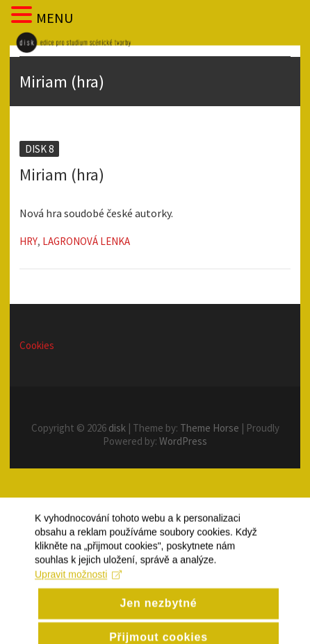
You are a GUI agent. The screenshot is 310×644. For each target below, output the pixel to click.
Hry (28, 241)
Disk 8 (39, 149)
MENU (55, 18)
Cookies (37, 345)
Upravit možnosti (78, 586)
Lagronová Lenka (86, 241)
